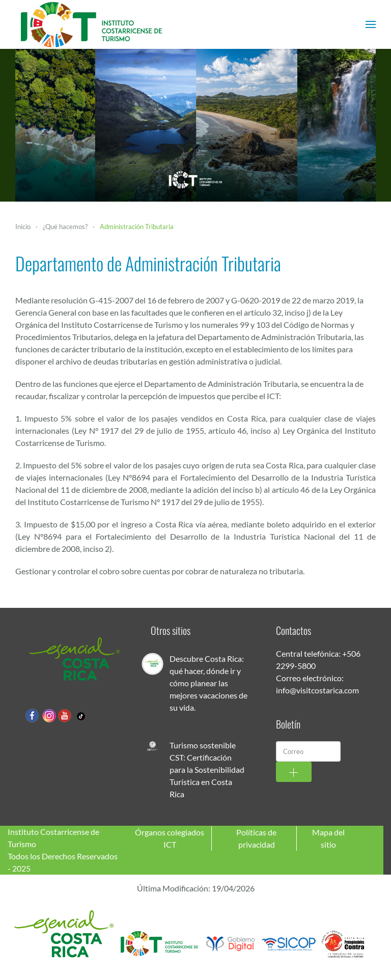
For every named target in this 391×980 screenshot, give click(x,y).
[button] (371, 24)
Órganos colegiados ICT (170, 838)
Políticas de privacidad (256, 838)
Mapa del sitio (328, 838)
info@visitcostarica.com (317, 690)
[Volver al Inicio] (92, 24)
